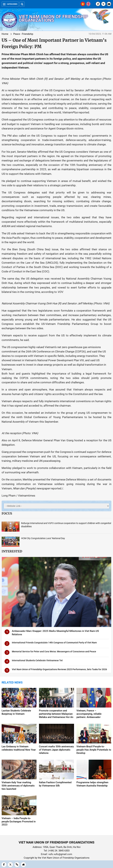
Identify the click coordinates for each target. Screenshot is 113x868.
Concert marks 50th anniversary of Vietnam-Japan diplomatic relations (56, 750)
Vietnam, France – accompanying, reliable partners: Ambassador (89, 714)
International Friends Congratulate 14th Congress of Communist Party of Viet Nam (54, 643)
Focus (7, 513)
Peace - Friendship (23, 34)
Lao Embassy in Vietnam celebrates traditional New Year (19, 748)
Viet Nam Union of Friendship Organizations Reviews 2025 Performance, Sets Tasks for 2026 (59, 669)
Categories (10, 4)
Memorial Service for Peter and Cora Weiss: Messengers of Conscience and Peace (54, 651)
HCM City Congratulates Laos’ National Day (43, 538)
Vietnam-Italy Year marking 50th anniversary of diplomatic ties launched (18, 786)
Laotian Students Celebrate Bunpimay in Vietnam (16, 712)
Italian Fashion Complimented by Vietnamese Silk (55, 784)
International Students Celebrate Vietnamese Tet (37, 660)
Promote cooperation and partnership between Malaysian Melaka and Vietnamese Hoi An (56, 714)
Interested (12, 551)
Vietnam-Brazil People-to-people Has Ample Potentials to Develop (94, 750)
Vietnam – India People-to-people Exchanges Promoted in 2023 (19, 822)
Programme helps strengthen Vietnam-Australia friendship (92, 784)
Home (5, 34)
